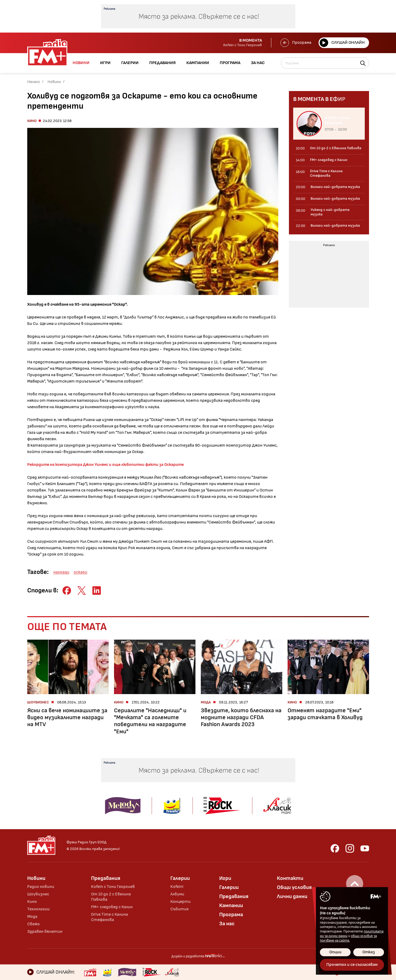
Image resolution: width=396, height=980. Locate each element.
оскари (81, 572)
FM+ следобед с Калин (112, 907)
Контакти (290, 878)
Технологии (38, 909)
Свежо (34, 924)
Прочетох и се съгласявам (352, 965)
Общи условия (294, 887)
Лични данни (292, 896)
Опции (335, 952)
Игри (225, 878)
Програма (296, 43)
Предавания (106, 878)
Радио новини (41, 887)
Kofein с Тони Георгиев (113, 887)
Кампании (231, 906)
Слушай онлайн (342, 43)
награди (61, 572)
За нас (227, 924)
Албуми (177, 894)
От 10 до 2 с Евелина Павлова (111, 897)
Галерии (180, 878)
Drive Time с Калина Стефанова (109, 917)
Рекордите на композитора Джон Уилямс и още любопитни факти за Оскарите (105, 465)
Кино (32, 121)
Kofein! (177, 887)
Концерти (181, 902)
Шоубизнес (38, 894)
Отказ (369, 952)
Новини (54, 82)
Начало (34, 82)
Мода (32, 917)
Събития (179, 909)
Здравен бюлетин (45, 932)
